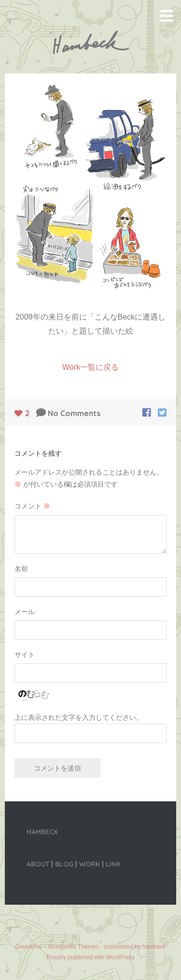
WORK (90, 864)
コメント (32, 506)
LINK (113, 864)
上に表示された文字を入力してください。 (79, 717)
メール (25, 612)
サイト (25, 655)
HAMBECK (42, 832)
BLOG (64, 864)
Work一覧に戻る (90, 367)
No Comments (74, 413)
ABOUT (38, 864)
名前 (21, 569)
